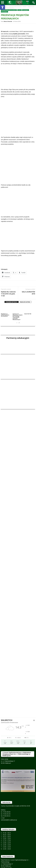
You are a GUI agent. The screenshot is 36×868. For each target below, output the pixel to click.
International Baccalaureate (15, 7)
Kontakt (28, 858)
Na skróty (18, 860)
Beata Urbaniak (8, 21)
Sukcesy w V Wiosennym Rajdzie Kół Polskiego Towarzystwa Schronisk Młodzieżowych (18, 294)
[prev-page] (17, 300)
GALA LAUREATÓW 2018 (28, 270)
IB (32, 858)
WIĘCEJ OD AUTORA (25, 279)
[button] (2, 7)
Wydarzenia (4, 12)
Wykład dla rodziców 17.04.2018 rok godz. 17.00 (8, 271)
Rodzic (12, 858)
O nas (22, 858)
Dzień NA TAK (28, 291)
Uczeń (17, 858)
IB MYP (25, 7)
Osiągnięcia (26, 10)
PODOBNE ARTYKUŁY (12, 279)
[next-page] (19, 300)
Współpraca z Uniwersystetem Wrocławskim (5, 292)
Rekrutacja (6, 858)
